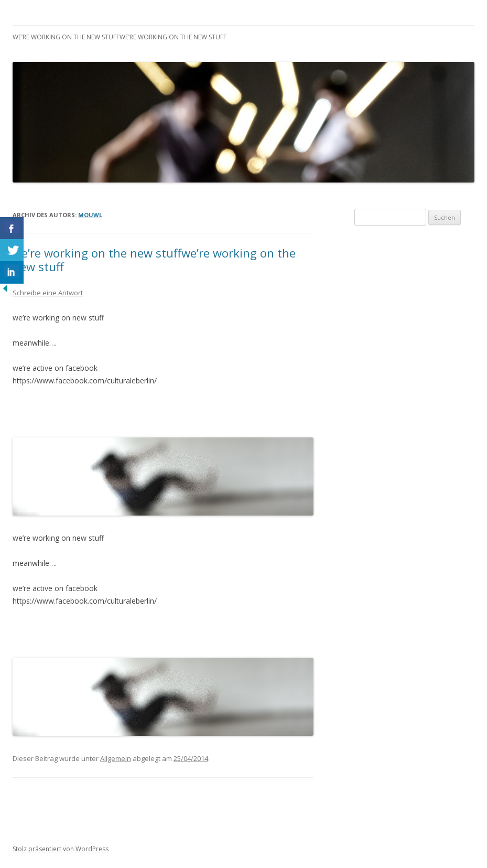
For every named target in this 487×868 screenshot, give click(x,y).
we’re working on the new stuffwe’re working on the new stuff (120, 37)
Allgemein (116, 758)
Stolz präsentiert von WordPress (61, 849)
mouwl (90, 215)
